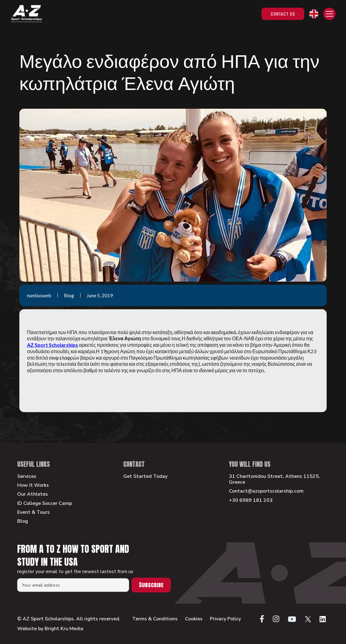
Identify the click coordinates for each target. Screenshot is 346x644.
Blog (23, 521)
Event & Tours (33, 512)
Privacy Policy (225, 619)
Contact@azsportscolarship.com (266, 491)
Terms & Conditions (155, 619)
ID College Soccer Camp (45, 503)
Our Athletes (33, 494)
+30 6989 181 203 (251, 500)
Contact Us (283, 14)
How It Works (33, 485)
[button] (314, 14)
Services (27, 476)
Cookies (194, 619)
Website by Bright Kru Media (50, 629)
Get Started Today (145, 476)
